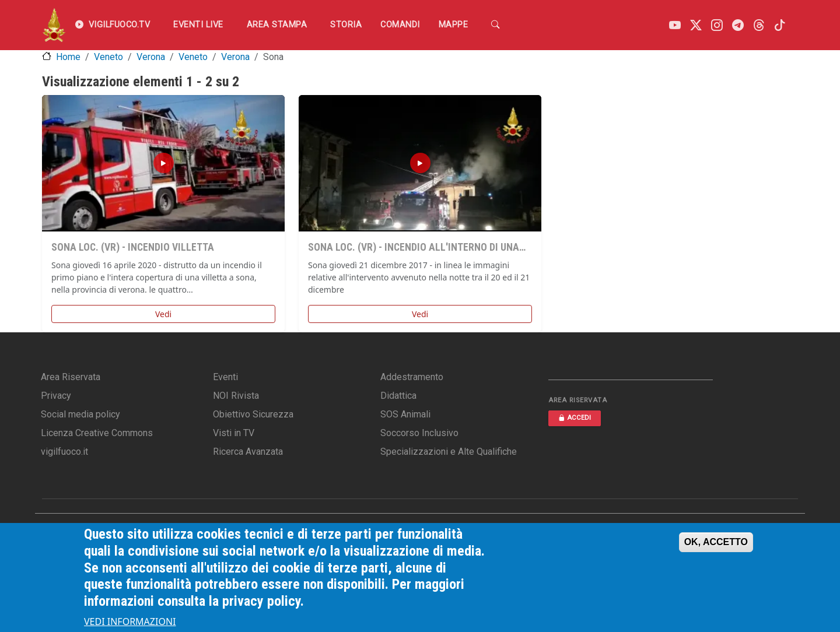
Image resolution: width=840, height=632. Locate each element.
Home (68, 57)
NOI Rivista (236, 396)
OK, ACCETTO (716, 542)
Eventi (225, 377)
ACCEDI (575, 418)
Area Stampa (277, 25)
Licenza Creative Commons (97, 433)
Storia (346, 25)
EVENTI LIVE (198, 25)
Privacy (56, 396)
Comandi (400, 25)
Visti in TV (234, 433)
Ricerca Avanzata (248, 452)
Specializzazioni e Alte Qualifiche (449, 452)
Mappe (454, 25)
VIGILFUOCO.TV (113, 25)
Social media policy (80, 414)
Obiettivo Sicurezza (253, 414)
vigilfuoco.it (64, 452)
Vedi (163, 314)
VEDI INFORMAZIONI (130, 622)
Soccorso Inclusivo (419, 433)
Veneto (108, 57)
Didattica (398, 396)
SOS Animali (405, 414)
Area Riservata (71, 377)
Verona (151, 57)
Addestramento (412, 377)
